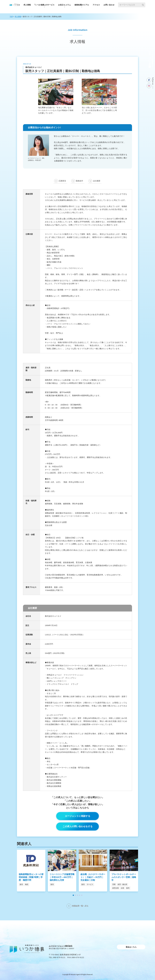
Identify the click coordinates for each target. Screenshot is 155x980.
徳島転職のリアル (82, 5)
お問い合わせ (109, 5)
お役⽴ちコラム (64, 5)
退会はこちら (131, 947)
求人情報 (27, 5)
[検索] (143, 5)
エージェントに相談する (78, 816)
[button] (73, 895)
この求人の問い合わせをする (78, 826)
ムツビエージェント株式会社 (61, 946)
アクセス (96, 5)
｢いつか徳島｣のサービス (44, 5)
